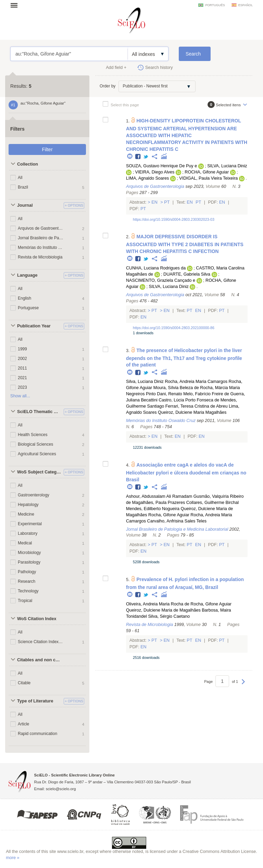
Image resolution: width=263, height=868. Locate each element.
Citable (24, 683)
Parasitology (29, 562)
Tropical (25, 601)
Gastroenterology (34, 495)
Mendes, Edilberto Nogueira (153, 509)
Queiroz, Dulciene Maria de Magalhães (163, 610)
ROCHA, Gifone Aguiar (207, 172)
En (155, 202)
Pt (167, 202)
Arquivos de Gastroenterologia (41, 228)
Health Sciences (33, 435)
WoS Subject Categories (40, 472)
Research (27, 581)
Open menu (16, 5)
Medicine (26, 514)
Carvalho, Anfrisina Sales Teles (177, 521)
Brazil (23, 187)
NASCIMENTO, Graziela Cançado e (161, 280)
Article (23, 724)
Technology (28, 591)
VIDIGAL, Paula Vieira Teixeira (208, 178)
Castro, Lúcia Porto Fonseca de (189, 400)
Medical (25, 543)
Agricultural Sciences (37, 454)
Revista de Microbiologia (40, 257)
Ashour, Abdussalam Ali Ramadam (159, 496)
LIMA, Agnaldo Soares (147, 178)
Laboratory (28, 533)
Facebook (138, 157)
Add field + (116, 68)
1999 (22, 349)
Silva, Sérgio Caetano (169, 616)
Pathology (27, 572)
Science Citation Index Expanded (41, 642)
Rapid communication (37, 734)
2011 (22, 368)
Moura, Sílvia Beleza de (176, 388)
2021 (22, 378)
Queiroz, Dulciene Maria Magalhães (192, 412)
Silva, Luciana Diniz (145, 382)
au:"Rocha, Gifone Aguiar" (69, 54)
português (215, 5)
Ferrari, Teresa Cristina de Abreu (197, 406)
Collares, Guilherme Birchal (212, 503)
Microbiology (29, 553)
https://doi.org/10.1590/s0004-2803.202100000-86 (174, 328)
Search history (159, 68)
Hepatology (28, 505)
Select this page (125, 105)
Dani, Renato (170, 394)
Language (27, 275)
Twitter (146, 157)
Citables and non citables (40, 660)
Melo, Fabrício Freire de (206, 394)
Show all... (20, 396)
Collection (28, 164)
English (24, 298)
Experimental (30, 524)
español (246, 5)
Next (243, 685)
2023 (22, 387)
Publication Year (34, 326)
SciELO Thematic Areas (40, 412)
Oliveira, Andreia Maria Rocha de (158, 604)
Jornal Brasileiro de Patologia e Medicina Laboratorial (41, 238)
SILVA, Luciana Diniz (227, 166)
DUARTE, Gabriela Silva (187, 274)
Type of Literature (35, 701)
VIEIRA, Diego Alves (155, 172)
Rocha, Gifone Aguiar (169, 515)
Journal (25, 205)
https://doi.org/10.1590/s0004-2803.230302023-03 (174, 219)
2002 (22, 359)
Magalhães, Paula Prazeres (159, 503)
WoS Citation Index (37, 619)
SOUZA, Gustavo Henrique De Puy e (161, 166)
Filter (47, 149)
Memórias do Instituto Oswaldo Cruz (41, 248)
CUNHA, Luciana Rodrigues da (156, 268)
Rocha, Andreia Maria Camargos (196, 382)
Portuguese (28, 308)
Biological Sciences (35, 444)
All (20, 178)
